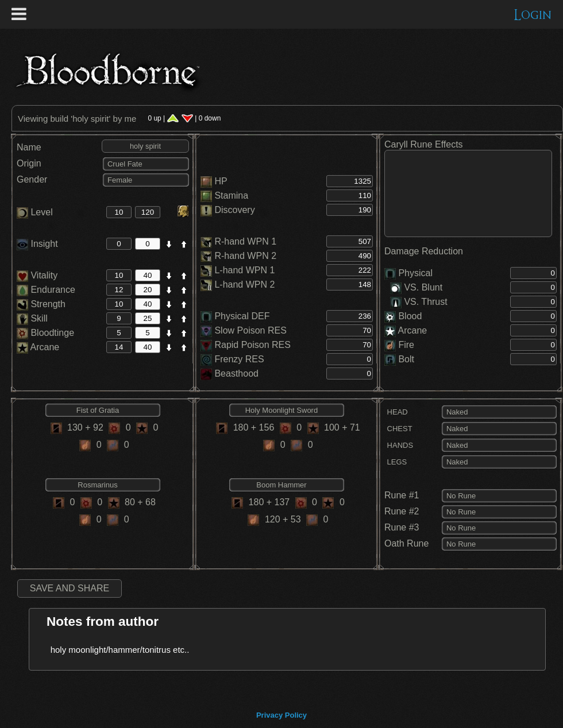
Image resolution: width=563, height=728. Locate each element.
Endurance (46, 290)
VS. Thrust (419, 302)
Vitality (37, 275)
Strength (41, 304)
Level (35, 212)
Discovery (234, 210)
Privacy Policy (281, 715)
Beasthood (236, 373)
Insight (37, 244)
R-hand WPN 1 (245, 241)
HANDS (399, 445)
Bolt (406, 359)
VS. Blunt (416, 287)
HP (221, 181)
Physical (415, 273)
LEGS (396, 462)
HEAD (396, 412)
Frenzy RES (239, 359)
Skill (32, 318)
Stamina (231, 195)
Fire (406, 345)
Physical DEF (242, 316)
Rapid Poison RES (252, 345)
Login (533, 15)
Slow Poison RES (250, 330)
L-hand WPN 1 (244, 270)
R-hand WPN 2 (245, 256)
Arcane (38, 347)
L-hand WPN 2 (244, 284)
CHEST (398, 429)
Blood (410, 316)
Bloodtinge (45, 333)
